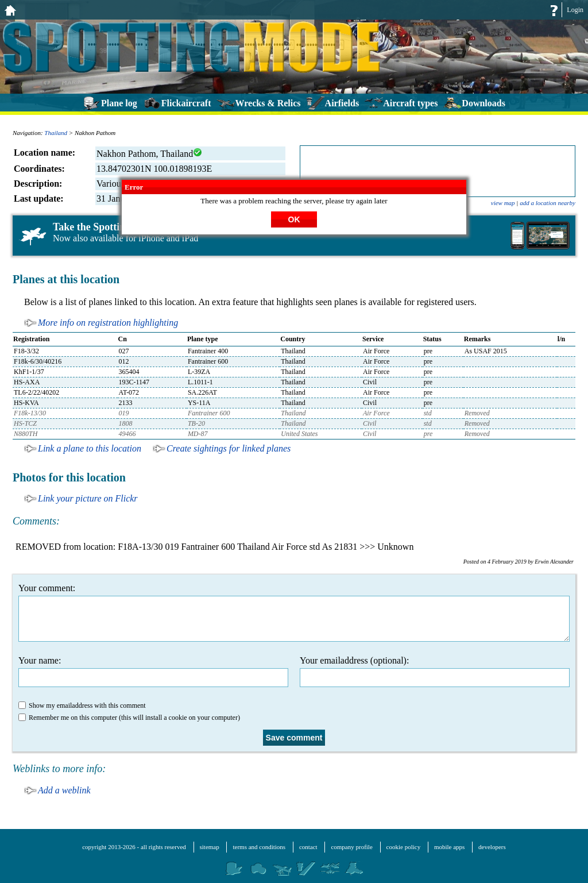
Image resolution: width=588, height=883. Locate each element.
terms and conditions (259, 847)
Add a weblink (64, 790)
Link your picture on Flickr (88, 498)
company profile (351, 847)
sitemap (210, 847)
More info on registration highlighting (108, 323)
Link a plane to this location (90, 448)
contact (308, 847)
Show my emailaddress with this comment (82, 705)
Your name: (153, 671)
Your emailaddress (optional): (435, 671)
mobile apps (449, 847)
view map (503, 203)
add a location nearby (548, 203)
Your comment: (294, 612)
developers (492, 847)
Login (575, 10)
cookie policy (404, 847)
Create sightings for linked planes (229, 448)
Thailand (56, 133)
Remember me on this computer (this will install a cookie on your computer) (129, 718)
